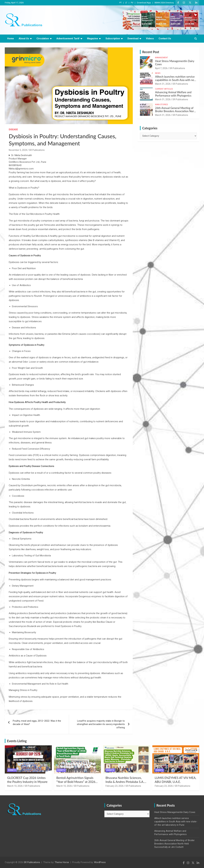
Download (133, 38)
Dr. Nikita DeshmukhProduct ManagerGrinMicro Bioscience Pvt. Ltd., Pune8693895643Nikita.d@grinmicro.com (27, 162)
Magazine (93, 38)
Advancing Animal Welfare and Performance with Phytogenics (173, 94)
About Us (24, 38)
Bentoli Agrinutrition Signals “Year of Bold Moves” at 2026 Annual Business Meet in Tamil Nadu (76, 784)
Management (162, 58)
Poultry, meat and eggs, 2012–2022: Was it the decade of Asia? (37, 723)
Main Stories (161, 105)
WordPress (100, 862)
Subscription (113, 38)
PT (120, 3)
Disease (13, 129)
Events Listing (17, 741)
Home (11, 38)
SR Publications (37, 150)
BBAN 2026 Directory (164, 3)
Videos (150, 38)
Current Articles (164, 89)
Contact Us (165, 38)
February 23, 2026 (115, 786)
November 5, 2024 (18, 150)
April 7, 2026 (161, 68)
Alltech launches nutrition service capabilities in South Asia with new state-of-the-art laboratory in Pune (176, 80)
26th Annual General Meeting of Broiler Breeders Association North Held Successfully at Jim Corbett (176, 111)
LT (126, 3)
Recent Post (151, 52)
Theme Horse (62, 862)
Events (12, 770)
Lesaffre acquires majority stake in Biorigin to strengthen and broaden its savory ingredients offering (101, 724)
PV (132, 3)
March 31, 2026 (163, 84)
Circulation (43, 38)
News (158, 73)
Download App (144, 3)
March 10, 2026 (15, 786)
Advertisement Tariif (68, 38)
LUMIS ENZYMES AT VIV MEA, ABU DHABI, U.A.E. (176, 780)
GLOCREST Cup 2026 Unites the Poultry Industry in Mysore (27, 780)
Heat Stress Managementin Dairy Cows (175, 63)
